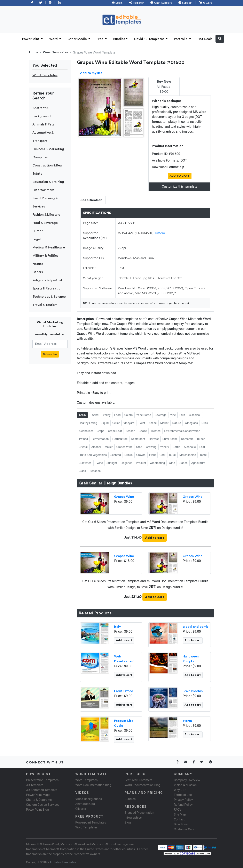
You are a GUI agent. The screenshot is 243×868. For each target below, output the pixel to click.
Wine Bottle (144, 415)
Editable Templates (63, 862)
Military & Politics (45, 256)
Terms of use (183, 795)
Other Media (78, 39)
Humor (38, 231)
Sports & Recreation (47, 288)
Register (136, 3)
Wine (172, 463)
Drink (205, 423)
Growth (141, 455)
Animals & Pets (43, 124)
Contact (179, 819)
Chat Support (161, 3)
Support (185, 3)
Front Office (124, 691)
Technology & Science (49, 297)
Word (54, 39)
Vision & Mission (185, 785)
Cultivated (85, 463)
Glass (82, 471)
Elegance (127, 463)
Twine (99, 463)
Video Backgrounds (89, 799)
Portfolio (181, 39)
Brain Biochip (193, 691)
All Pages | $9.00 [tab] (164, 87)
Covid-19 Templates (150, 39)
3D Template (35, 785)
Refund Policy (183, 805)
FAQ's (178, 810)
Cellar (116, 423)
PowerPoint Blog (37, 810)
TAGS (82, 415)
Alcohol (96, 447)
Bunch (201, 439)
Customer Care (184, 829)
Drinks (129, 455)
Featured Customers (139, 780)
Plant (152, 455)
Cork (162, 455)
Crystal (83, 447)
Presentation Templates (42, 780)
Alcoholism (86, 431)
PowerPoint (31, 39)
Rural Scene (170, 439)
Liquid (105, 423)
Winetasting (157, 463)
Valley (107, 415)
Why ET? (180, 790)
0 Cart (205, 3)
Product (141, 463)
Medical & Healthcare (49, 247)
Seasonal (96, 471)
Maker (109, 447)
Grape (100, 431)
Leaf (202, 447)
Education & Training (48, 182)
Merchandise (188, 455)
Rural (172, 455)
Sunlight (112, 463)
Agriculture (198, 463)
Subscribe (50, 354)
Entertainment (44, 190)
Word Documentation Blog (93, 785)
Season (130, 431)
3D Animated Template (42, 790)
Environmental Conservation (182, 431)
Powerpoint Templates (91, 822)
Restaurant (138, 439)
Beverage (160, 415)
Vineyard (129, 423)
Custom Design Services (43, 805)
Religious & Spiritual (47, 280)
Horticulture (120, 439)
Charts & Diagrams (39, 800)
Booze (143, 431)
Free (100, 39)
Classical (195, 415)
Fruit (182, 415)
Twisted (155, 431)
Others (38, 272)
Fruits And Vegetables (93, 455)
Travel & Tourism (45, 305)
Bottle (176, 447)
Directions (181, 824)
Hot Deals (205, 39)
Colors (128, 415)
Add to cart (155, 538)
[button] (220, 39)
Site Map (180, 814)
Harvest (154, 439)
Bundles (119, 39)
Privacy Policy (183, 800)
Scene (153, 423)
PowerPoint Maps (38, 795)
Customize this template (180, 186)
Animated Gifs (85, 804)
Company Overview (187, 780)
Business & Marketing (48, 149)
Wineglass (191, 423)
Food (117, 415)
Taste (203, 455)
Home (34, 52)
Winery (165, 447)
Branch (183, 463)
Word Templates (56, 52)
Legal (37, 239)
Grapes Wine (124, 447)
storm (187, 721)
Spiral (96, 415)
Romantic (187, 439)
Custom (159, 233)
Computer (40, 157)
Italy (117, 627)
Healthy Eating (88, 423)
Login (117, 3)
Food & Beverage (45, 223)
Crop (139, 447)
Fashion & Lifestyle (46, 215)
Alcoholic (190, 447)
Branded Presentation (139, 813)
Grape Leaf (115, 431)
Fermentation (100, 439)
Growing (151, 447)
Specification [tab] (91, 200)
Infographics (133, 818)
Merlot (164, 423)
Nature (38, 264)
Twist (142, 423)
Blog (128, 822)
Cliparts (81, 809)
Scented (116, 455)
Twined (83, 439)
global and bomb (195, 627)
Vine (173, 415)
